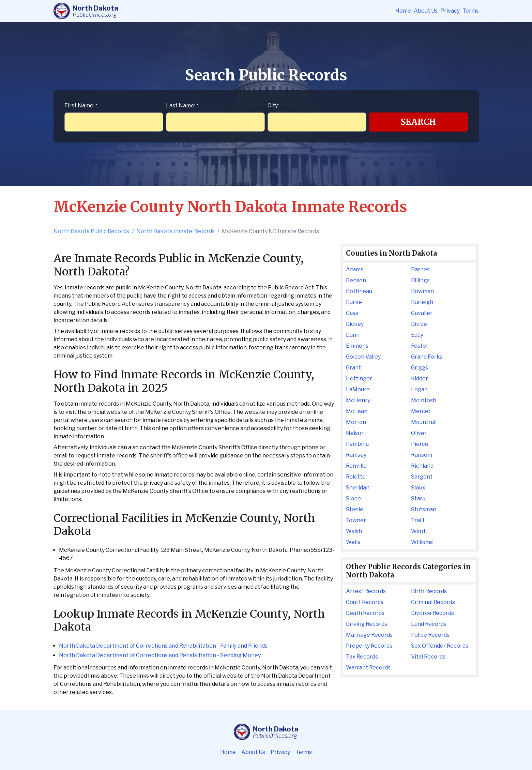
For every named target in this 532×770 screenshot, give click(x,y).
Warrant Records (368, 668)
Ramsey (356, 455)
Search (418, 122)
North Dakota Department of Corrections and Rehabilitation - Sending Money (160, 655)
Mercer (421, 411)
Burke (354, 302)
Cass (352, 313)
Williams (422, 542)
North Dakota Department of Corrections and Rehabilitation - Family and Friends (163, 646)
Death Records (365, 613)
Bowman (422, 291)
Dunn (353, 335)
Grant (353, 368)
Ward (418, 531)
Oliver (419, 433)
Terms (471, 11)
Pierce (420, 444)
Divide (419, 324)
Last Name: (182, 105)
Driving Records (367, 624)
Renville (356, 466)
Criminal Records (433, 602)
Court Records (365, 602)
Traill (417, 520)
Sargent (422, 477)
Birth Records (429, 591)
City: (273, 105)
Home (403, 11)
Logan (419, 389)
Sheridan (358, 488)
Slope (353, 499)
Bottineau (359, 291)
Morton (356, 422)
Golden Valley (363, 357)
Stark (418, 499)
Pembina (357, 444)
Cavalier (422, 313)
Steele (355, 509)
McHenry (358, 400)
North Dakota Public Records (91, 231)
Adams (355, 269)
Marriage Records (369, 635)
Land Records (429, 624)
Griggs (420, 368)
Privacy (450, 11)
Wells (353, 542)
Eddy (417, 335)
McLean (357, 411)
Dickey (355, 324)
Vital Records (428, 657)
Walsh (354, 531)
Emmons (357, 346)
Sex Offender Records (440, 646)
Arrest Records (366, 591)
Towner (356, 520)
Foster (420, 346)
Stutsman (424, 509)
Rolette (356, 477)
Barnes (420, 269)
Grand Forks (427, 357)
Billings (420, 280)
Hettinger (359, 379)
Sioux (418, 488)
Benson (356, 280)
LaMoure (358, 389)
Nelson (355, 433)
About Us (426, 11)
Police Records (430, 635)
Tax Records (362, 657)
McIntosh (424, 400)
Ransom (422, 455)
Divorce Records (432, 613)
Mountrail (424, 422)
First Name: (81, 105)
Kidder (420, 379)
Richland (422, 466)
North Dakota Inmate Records (176, 231)
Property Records (369, 646)
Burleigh (422, 302)
